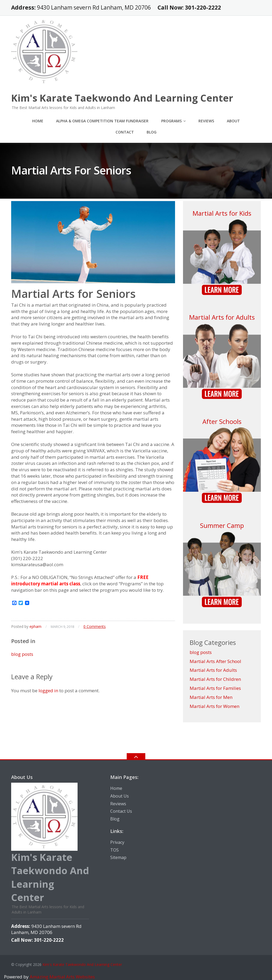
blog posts (22, 654)
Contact (125, 132)
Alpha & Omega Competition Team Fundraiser (102, 121)
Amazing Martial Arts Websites (62, 977)
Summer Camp (222, 525)
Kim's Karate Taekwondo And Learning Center (82, 964)
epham (35, 626)
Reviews (206, 121)
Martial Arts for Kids (222, 213)
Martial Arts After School (215, 661)
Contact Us (121, 811)
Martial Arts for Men (211, 697)
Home (38, 121)
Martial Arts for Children (215, 679)
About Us (120, 796)
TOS (114, 850)
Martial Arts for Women (214, 706)
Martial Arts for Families (215, 688)
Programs (171, 121)
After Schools (222, 421)
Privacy (117, 842)
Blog (152, 132)
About (233, 121)
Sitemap (118, 857)
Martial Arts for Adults (222, 317)
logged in (48, 691)
